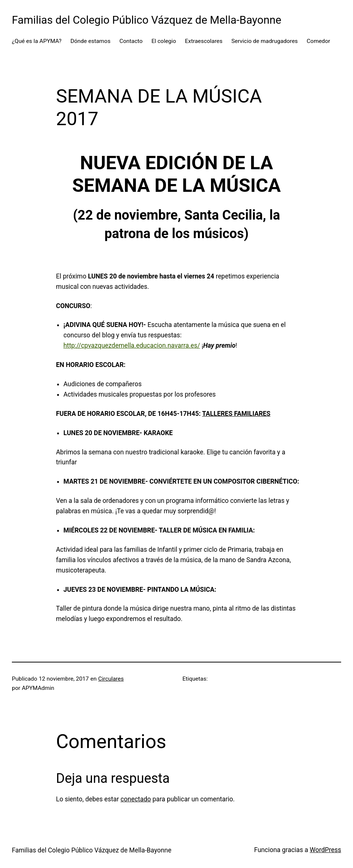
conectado (136, 799)
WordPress (325, 850)
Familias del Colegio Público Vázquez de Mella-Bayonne (147, 20)
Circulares (111, 679)
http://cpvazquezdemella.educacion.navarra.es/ (132, 345)
